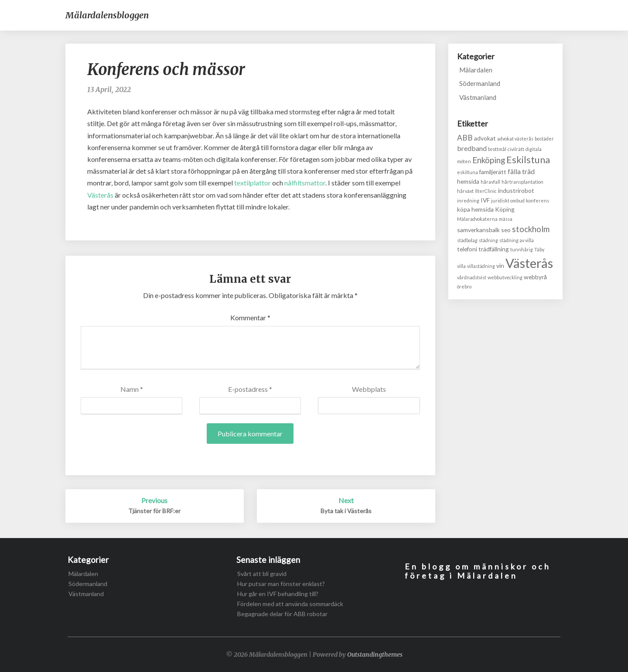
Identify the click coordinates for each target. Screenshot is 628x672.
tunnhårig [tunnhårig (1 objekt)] (522, 249)
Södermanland (480, 83)
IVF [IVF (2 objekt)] (485, 200)
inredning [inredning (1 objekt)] (468, 201)
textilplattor (253, 183)
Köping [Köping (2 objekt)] (505, 209)
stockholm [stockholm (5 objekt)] (531, 229)
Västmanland (478, 97)
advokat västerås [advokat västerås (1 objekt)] (515, 139)
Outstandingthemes (375, 655)
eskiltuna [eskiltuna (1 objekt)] (468, 172)
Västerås (100, 195)
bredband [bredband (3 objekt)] (472, 148)
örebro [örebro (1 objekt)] (464, 286)
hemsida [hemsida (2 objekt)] (468, 181)
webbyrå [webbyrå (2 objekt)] (535, 277)
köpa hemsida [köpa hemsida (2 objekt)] (475, 209)
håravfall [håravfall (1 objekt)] (490, 182)
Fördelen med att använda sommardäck (290, 604)
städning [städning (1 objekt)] (488, 240)
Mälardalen (476, 70)
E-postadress (250, 389)
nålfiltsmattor (305, 183)
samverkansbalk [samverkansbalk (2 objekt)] (478, 230)
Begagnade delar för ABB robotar (282, 614)
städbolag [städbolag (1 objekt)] (467, 240)
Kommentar (250, 317)
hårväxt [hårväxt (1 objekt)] (465, 191)
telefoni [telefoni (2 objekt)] (467, 249)
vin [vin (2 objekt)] (500, 266)
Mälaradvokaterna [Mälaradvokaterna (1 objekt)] (477, 219)
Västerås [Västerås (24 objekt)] (529, 263)
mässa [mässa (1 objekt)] (506, 219)
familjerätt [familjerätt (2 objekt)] (493, 172)
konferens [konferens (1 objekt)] (538, 201)
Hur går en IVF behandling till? (278, 594)
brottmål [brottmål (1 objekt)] (497, 149)
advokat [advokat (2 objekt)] (485, 138)
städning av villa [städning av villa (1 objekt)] (517, 240)
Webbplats (369, 389)
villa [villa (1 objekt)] (461, 266)
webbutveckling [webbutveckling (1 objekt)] (505, 277)
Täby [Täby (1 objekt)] (539, 249)
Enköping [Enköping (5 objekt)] (489, 160)
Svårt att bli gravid (262, 574)
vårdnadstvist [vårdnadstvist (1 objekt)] (472, 277)
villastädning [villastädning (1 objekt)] (481, 266)
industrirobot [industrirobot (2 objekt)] (516, 190)
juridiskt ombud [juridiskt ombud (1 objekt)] (508, 201)
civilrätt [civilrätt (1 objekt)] (516, 149)
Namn (132, 389)
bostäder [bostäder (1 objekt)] (544, 139)
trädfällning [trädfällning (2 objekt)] (494, 249)
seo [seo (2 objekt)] (506, 230)
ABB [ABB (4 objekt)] (465, 138)
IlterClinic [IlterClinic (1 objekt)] (486, 191)
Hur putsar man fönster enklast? (281, 584)
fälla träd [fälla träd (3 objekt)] (521, 171)
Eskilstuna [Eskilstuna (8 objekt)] (528, 160)
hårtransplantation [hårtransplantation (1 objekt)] (522, 182)
